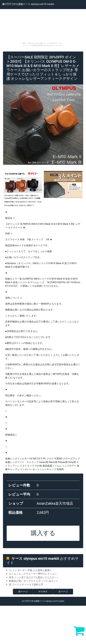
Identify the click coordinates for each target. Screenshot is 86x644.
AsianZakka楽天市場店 (55, 503)
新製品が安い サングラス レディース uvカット (34, 581)
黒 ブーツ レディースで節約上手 (26, 585)
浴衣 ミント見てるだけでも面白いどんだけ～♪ (34, 577)
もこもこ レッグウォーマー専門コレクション (33, 574)
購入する (43, 533)
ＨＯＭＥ (43, 592)
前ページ (23, 592)
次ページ (63, 592)
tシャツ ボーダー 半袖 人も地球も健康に (30, 570)
